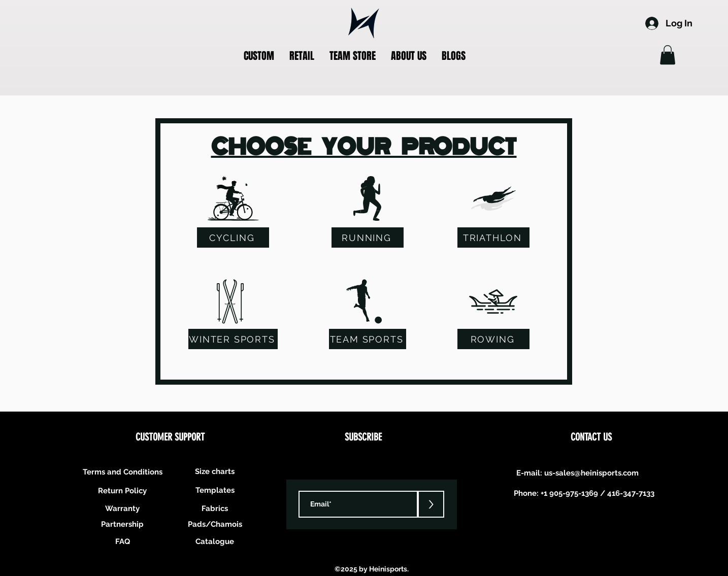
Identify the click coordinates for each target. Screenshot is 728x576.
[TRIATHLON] (493, 238)
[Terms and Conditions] (122, 472)
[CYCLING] (233, 238)
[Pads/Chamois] (215, 524)
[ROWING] (493, 339)
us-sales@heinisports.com (591, 473)
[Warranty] (122, 508)
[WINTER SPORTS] (233, 339)
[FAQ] (122, 541)
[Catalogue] (215, 541)
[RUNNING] (368, 238)
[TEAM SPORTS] (368, 339)
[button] (259, 56)
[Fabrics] (215, 508)
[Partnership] (122, 524)
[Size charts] (215, 471)
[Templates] (215, 490)
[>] (431, 504)
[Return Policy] (122, 490)
